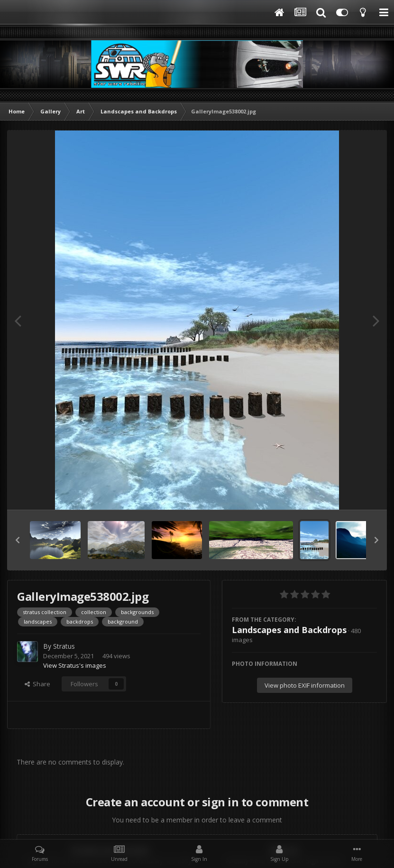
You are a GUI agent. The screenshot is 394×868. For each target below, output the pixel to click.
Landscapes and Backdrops (289, 630)
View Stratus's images (75, 665)
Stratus (64, 646)
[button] (18, 540)
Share (37, 684)
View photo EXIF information (305, 685)
